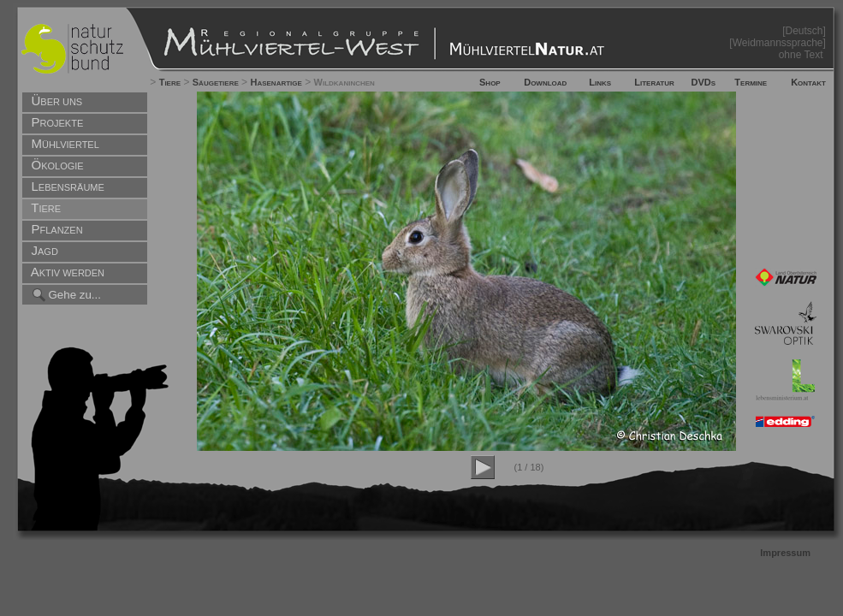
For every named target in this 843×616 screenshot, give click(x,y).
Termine (751, 82)
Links (600, 82)
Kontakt (808, 82)
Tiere (170, 82)
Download (545, 82)
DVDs (704, 82)
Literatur (654, 82)
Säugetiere (216, 82)
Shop (490, 82)
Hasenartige (276, 82)
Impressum (785, 553)
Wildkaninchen (344, 82)
